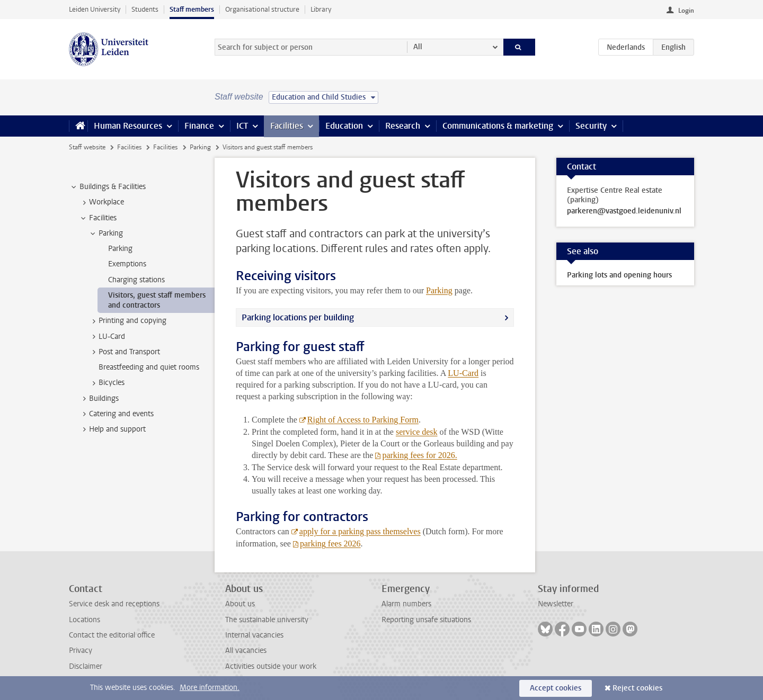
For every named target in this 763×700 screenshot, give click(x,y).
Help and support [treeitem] (112, 429)
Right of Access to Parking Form (363, 420)
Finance (199, 126)
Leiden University (95, 9)
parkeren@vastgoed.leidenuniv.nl (624, 211)
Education (344, 126)
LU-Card (463, 373)
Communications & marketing (498, 126)
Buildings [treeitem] (99, 399)
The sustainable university (267, 620)
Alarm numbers (406, 604)
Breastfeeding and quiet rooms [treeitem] (149, 367)
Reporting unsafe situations (426, 620)
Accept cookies (556, 688)
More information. (210, 688)
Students (145, 9)
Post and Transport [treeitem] (124, 352)
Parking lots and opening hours (619, 275)
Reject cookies (637, 688)
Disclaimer (86, 666)
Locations (85, 620)
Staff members (192, 9)
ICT (242, 126)
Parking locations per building (298, 317)
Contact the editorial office (112, 635)
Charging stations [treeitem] (136, 280)
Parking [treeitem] (106, 234)
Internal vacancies (254, 635)
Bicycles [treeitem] (107, 383)
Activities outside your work (271, 666)
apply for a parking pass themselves (360, 531)
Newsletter (556, 604)
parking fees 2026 (330, 544)
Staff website (87, 147)
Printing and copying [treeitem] (127, 321)
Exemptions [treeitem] (127, 264)
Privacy (81, 650)
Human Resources (128, 126)
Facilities (287, 126)
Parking (200, 147)
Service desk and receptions (114, 604)
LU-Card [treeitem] (107, 337)
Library (321, 9)
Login (686, 11)
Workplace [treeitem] (101, 202)
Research (403, 126)
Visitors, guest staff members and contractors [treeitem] (157, 300)
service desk (417, 432)
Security (591, 126)
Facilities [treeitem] (98, 218)
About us (240, 604)
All (418, 47)
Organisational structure (262, 9)
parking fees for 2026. (419, 455)
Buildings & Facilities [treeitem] (108, 187)
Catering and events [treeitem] (116, 414)
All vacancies (246, 650)
